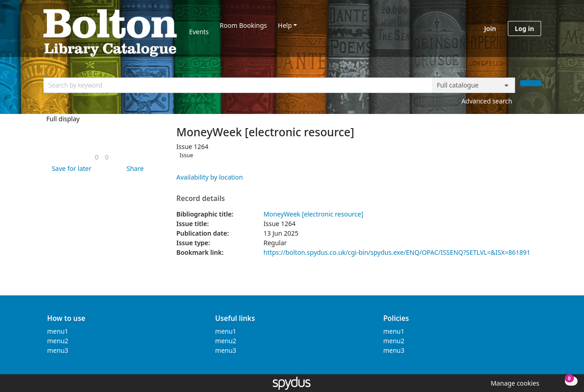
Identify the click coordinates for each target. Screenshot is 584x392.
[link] (97, 157)
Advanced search (487, 101)
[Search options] (474, 85)
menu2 (57, 341)
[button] (70, 168)
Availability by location (210, 177)
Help (285, 25)
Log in (524, 28)
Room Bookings (243, 25)
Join (490, 28)
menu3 (57, 350)
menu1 (57, 331)
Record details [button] (201, 199)
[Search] (531, 83)
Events (199, 32)
